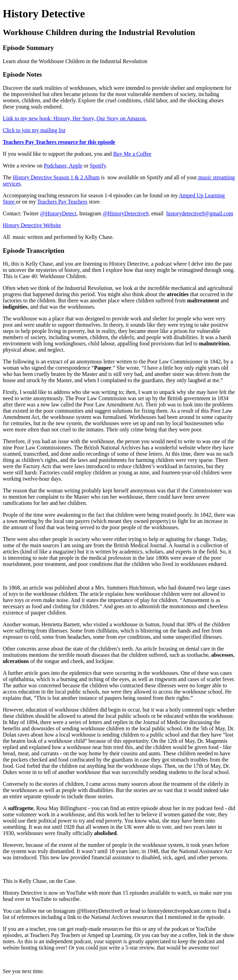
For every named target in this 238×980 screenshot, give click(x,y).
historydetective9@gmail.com (200, 213)
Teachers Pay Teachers (62, 202)
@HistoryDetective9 (125, 213)
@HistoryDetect (58, 213)
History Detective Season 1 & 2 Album (56, 177)
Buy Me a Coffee (132, 154)
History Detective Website (32, 225)
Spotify (98, 166)
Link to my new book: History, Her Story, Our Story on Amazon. (75, 118)
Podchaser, (56, 166)
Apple (76, 166)
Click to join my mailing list (34, 130)
